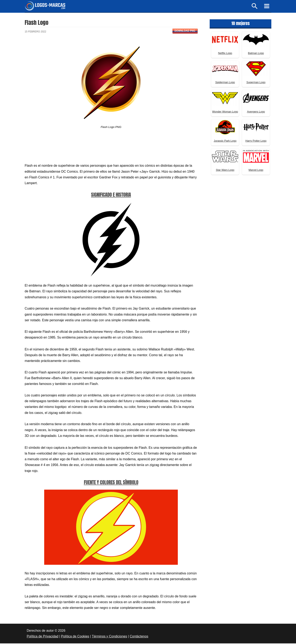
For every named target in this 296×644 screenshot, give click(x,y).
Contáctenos (139, 637)
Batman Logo (256, 54)
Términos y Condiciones (110, 637)
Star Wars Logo (225, 170)
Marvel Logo (256, 170)
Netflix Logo (225, 54)
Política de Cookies (75, 637)
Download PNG (185, 31)
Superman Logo (256, 83)
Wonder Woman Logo (225, 112)
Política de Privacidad (43, 637)
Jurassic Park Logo (225, 141)
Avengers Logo (256, 112)
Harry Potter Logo (256, 141)
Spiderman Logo (225, 83)
